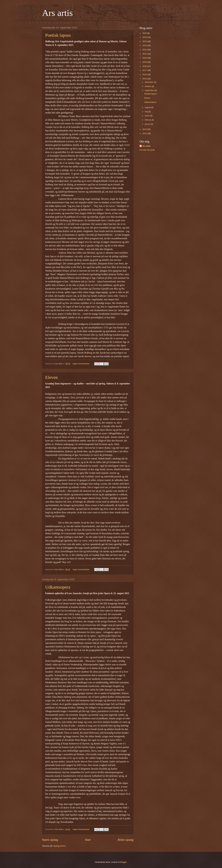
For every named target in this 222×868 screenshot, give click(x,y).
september (149, 90)
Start (88, 840)
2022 (145, 50)
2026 (145, 33)
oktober (148, 86)
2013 (145, 133)
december (149, 82)
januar (148, 124)
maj (147, 112)
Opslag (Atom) (59, 846)
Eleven (51, 377)
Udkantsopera (58, 587)
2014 (145, 129)
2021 (145, 54)
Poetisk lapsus (58, 35)
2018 (145, 66)
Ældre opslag (126, 840)
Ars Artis (147, 146)
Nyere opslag (50, 840)
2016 (145, 74)
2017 (145, 70)
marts (147, 116)
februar (148, 120)
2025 (145, 37)
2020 (145, 58)
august (148, 107)
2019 (145, 62)
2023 (145, 45)
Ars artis (57, 13)
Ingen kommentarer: (82, 364)
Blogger (123, 862)
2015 (145, 79)
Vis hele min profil (147, 150)
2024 (145, 41)
